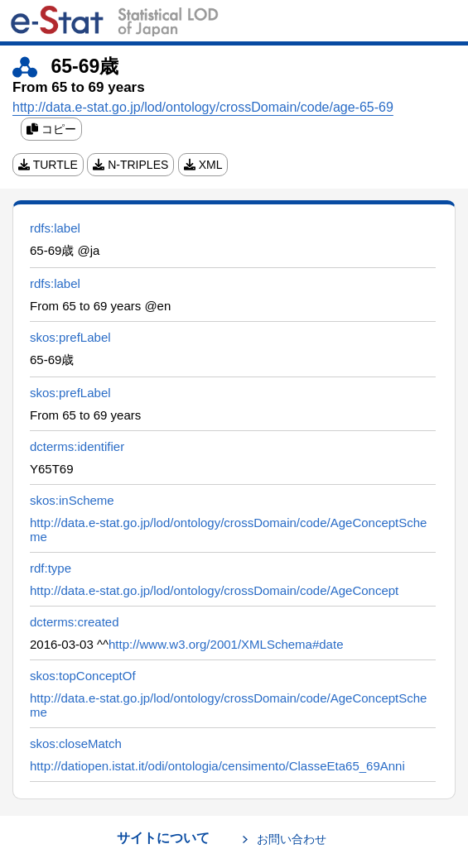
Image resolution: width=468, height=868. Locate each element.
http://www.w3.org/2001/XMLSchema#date (226, 644)
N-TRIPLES (130, 165)
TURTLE (48, 165)
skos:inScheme (72, 500)
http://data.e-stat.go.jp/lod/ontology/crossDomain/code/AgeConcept (214, 590)
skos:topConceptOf (83, 676)
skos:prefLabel (70, 337)
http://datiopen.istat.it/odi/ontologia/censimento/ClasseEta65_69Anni (217, 766)
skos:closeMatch (76, 743)
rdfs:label (55, 228)
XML (203, 165)
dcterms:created (75, 622)
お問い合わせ (292, 839)
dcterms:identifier (77, 446)
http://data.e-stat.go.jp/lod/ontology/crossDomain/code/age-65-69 (203, 107)
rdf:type (51, 568)
